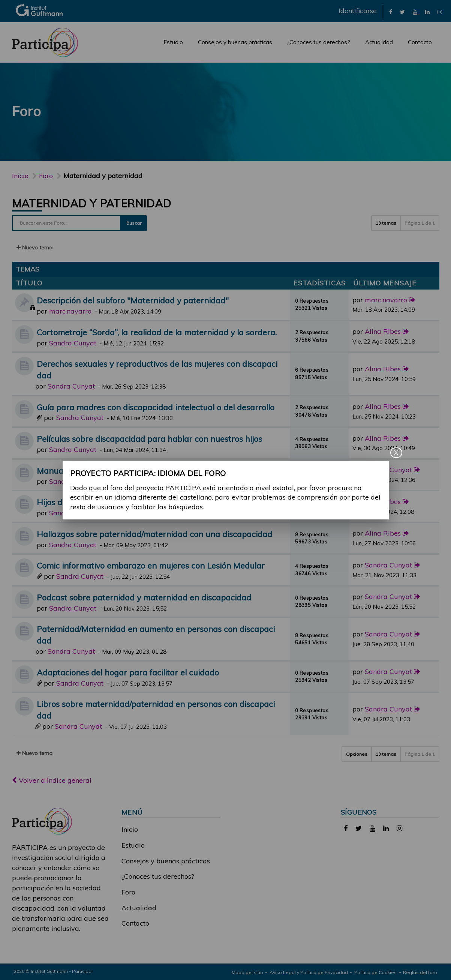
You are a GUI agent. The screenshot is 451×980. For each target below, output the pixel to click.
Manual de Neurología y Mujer (94, 470)
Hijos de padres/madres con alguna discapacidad (129, 502)
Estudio (173, 42)
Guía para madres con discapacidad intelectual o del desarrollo (156, 407)
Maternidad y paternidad (92, 203)
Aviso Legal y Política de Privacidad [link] (309, 972)
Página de (420, 223)
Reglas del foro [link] (420, 972)
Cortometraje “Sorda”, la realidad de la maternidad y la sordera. (157, 332)
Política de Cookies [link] (375, 972)
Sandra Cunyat (73, 343)
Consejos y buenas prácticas (235, 42)
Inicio (20, 176)
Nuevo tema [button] (34, 248)
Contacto (420, 42)
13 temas (386, 223)
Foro (128, 892)
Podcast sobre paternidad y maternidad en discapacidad (144, 597)
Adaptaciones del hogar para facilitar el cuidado (128, 672)
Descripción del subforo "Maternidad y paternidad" (133, 300)
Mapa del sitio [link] (247, 972)
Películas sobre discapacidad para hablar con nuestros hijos (149, 439)
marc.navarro (70, 311)
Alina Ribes (383, 331)
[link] (391, 11)
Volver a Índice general (52, 780)
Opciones (357, 754)
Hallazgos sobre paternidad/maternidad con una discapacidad (154, 534)
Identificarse (358, 11)
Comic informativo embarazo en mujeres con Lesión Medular (151, 565)
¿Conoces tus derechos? (319, 42)
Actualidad (379, 42)
